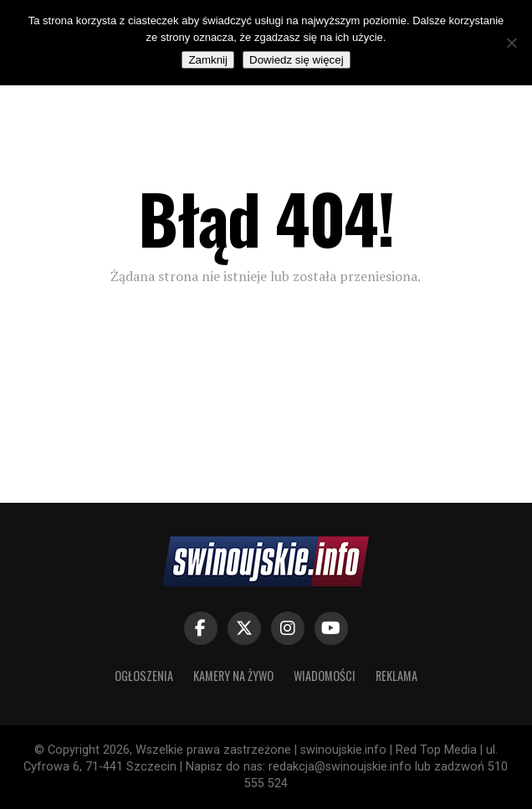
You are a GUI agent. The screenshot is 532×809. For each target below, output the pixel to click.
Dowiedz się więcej (297, 60)
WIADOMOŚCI (325, 676)
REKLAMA (396, 676)
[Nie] (511, 43)
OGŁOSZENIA (144, 676)
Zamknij (208, 60)
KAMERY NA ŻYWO (233, 676)
